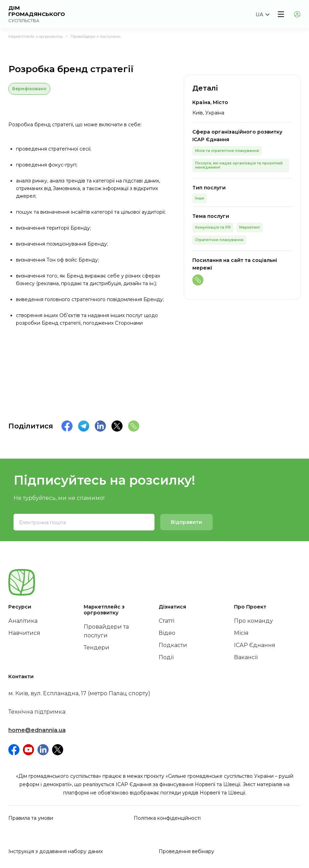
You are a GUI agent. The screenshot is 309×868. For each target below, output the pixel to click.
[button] (262, 15)
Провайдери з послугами (95, 36)
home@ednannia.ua (37, 730)
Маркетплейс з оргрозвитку (36, 36)
